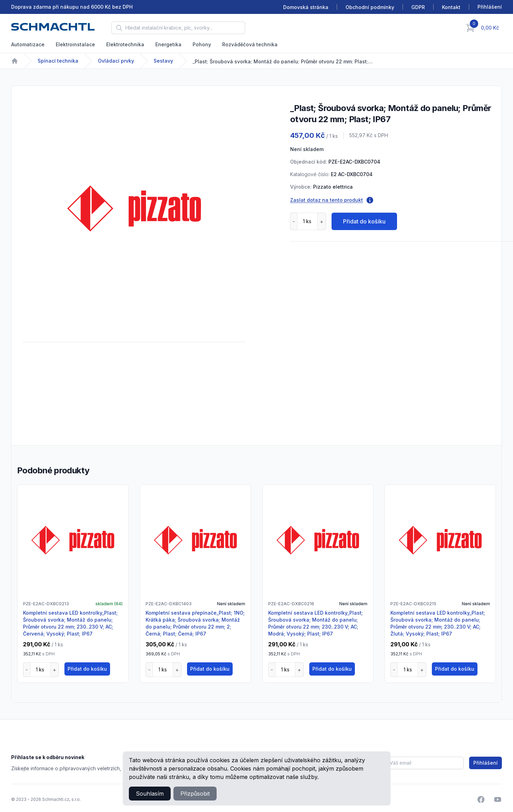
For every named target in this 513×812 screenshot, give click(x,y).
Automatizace (28, 44)
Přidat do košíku (364, 221)
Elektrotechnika (125, 44)
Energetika (168, 44)
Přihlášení (485, 763)
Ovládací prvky (116, 61)
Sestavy (163, 61)
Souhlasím (150, 794)
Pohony (202, 44)
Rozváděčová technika (250, 44)
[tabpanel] (134, 208)
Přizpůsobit (195, 794)
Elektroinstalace (75, 44)
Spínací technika (58, 61)
